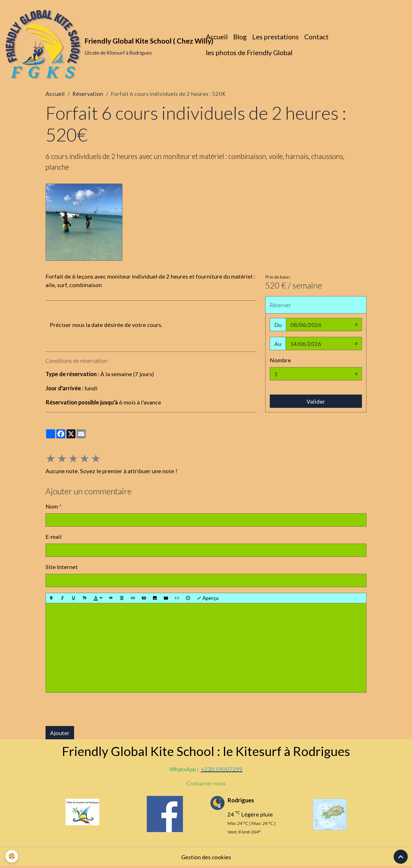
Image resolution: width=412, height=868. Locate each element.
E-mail (54, 538)
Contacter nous (206, 784)
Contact (317, 37)
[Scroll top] (401, 857)
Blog (240, 37)
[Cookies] (12, 856)
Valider (316, 402)
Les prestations (276, 37)
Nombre (280, 361)
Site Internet (62, 568)
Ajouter (60, 734)
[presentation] (89, 710)
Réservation (88, 95)
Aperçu (208, 599)
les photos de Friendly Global (250, 53)
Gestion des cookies (206, 858)
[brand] (102, 45)
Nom (52, 507)
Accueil (217, 37)
